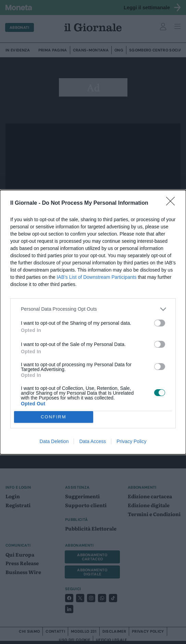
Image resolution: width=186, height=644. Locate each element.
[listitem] (93, 309)
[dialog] (93, 322)
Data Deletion (54, 441)
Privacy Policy (131, 441)
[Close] (173, 203)
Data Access (92, 441)
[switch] (160, 323)
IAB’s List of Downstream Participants (96, 277)
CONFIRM (54, 417)
